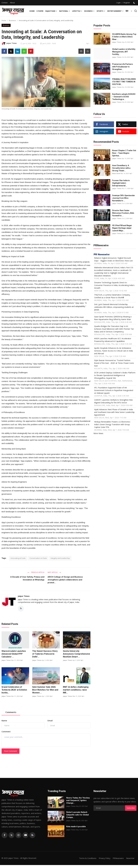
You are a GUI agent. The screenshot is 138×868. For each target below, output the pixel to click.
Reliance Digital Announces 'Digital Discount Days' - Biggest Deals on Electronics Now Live (113, 259)
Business (13, 20)
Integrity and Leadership (60, 558)
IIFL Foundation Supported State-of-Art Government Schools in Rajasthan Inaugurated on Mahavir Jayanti (114, 390)
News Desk (116, 173)
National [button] (65, 11)
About (12, 3)
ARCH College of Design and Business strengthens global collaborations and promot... (65, 580)
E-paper (40, 11)
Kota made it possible (76, 827)
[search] (136, 11)
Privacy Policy (103, 858)
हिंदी (127, 11)
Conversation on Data (38, 558)
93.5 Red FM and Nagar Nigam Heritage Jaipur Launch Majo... (122, 228)
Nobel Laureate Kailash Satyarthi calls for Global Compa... (78, 815)
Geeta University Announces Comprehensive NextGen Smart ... (76, 654)
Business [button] (89, 11)
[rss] (32, 835)
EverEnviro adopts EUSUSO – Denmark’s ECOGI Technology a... (124, 97)
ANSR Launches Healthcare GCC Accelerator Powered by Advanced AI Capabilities (113, 340)
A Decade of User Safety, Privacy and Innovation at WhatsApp (27, 578)
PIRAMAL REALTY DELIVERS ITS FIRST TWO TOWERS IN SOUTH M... (124, 82)
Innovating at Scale (18, 558)
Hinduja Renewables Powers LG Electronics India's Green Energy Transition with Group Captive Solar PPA (112, 424)
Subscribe (131, 808)
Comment (6, 732)
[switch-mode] (135, 3)
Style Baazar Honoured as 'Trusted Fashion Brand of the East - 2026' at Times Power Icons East (114, 363)
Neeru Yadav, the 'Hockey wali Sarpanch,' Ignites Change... (78, 800)
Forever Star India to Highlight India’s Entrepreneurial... (121, 183)
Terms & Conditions (86, 858)
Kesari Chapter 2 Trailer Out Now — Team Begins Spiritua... (124, 153)
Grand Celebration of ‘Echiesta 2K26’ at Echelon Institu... (14, 690)
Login (119, 3)
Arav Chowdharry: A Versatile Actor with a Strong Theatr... (121, 168)
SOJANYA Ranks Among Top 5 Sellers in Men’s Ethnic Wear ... (124, 37)
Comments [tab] (11, 712)
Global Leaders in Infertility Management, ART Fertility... (124, 52)
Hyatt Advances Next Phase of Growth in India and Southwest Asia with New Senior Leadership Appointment (114, 412)
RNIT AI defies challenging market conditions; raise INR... (76, 690)
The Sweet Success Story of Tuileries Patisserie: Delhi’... (45, 654)
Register (127, 3)
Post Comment (11, 751)
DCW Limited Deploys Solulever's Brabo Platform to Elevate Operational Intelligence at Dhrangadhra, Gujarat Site (115, 375)
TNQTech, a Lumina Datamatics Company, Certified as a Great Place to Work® (112, 296)
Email (50, 721)
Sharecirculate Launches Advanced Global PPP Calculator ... (14, 654)
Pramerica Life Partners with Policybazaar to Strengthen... (123, 67)
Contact (5, 3)
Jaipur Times (24, 596)
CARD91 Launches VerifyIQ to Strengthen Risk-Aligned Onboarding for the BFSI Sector (114, 401)
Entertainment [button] (115, 11)
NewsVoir (130, 858)
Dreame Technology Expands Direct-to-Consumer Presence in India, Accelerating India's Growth (114, 285)
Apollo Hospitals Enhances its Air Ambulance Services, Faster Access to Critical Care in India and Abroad (113, 351)
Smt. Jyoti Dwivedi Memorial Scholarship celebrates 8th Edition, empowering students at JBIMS (114, 307)
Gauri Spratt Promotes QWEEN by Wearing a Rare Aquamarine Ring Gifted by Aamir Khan (113, 318)
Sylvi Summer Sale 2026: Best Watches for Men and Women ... (45, 690)
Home (32, 11)
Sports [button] (101, 11)
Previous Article (36, 572)
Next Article (54, 572)
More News (98, 433)
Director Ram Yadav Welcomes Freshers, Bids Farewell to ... (123, 213)
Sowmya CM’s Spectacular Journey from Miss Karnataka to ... (124, 198)
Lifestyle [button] (77, 11)
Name (4, 721)
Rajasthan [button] (51, 11)
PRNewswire (118, 858)
